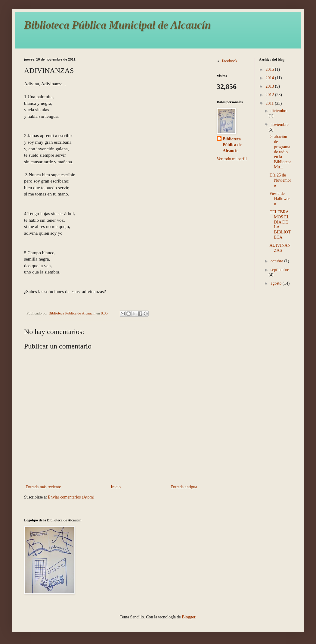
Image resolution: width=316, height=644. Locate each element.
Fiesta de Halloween (280, 199)
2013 (270, 86)
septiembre (280, 270)
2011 (270, 103)
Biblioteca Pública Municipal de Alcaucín (118, 25)
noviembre (280, 125)
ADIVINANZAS (280, 248)
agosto (277, 283)
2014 (270, 78)
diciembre (279, 111)
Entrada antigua (184, 487)
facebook (230, 61)
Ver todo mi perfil (232, 159)
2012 (270, 95)
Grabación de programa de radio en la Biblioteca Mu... (280, 152)
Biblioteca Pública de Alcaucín (232, 145)
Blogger (188, 617)
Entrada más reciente (43, 487)
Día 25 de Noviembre (280, 180)
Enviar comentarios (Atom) (71, 497)
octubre (277, 261)
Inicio (116, 487)
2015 (270, 69)
